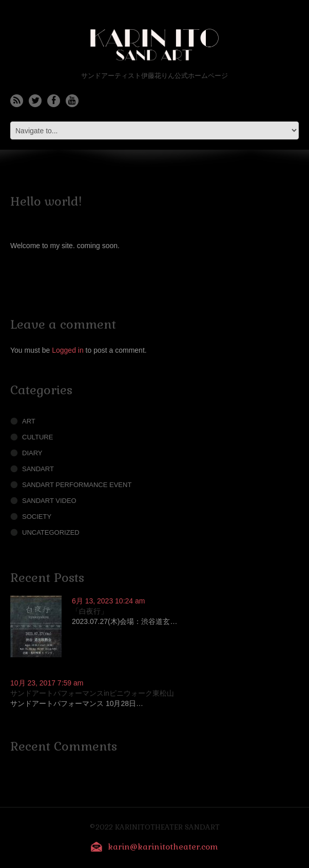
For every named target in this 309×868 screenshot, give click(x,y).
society (37, 517)
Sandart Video (49, 501)
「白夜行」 (90, 611)
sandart (38, 469)
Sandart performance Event (77, 485)
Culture (37, 437)
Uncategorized (51, 532)
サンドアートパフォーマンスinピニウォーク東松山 (92, 693)
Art (29, 421)
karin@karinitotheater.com (163, 847)
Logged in (68, 350)
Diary (32, 453)
